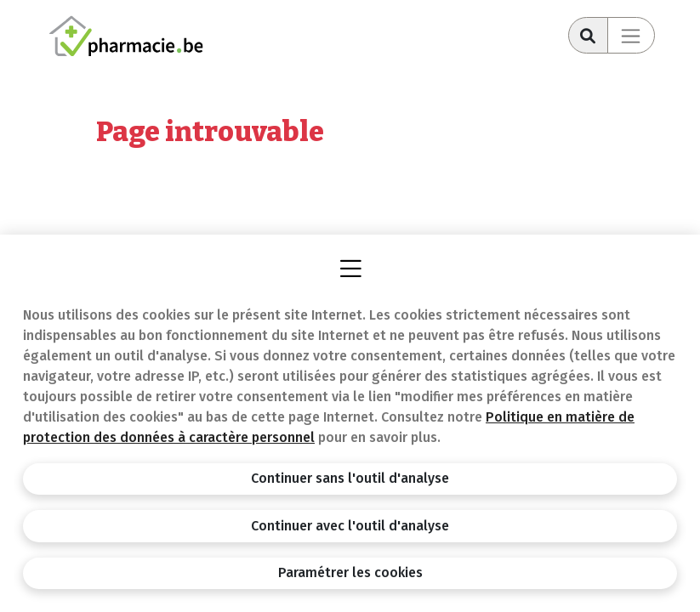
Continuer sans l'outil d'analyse (350, 478)
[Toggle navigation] (631, 35)
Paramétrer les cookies (350, 572)
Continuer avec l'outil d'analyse (350, 526)
